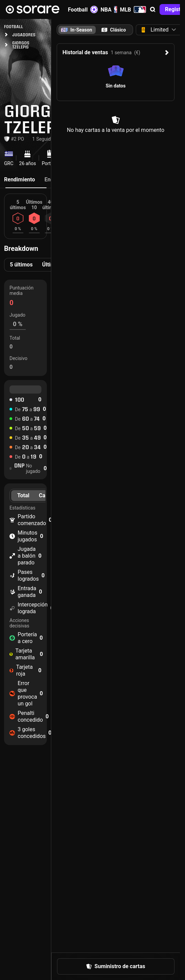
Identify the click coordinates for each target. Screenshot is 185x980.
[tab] (114, 30)
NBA (109, 9)
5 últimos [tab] (21, 265)
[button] (153, 9)
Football (83, 9)
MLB (133, 9)
